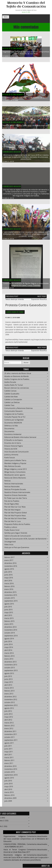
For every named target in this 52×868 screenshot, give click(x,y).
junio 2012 (8, 715)
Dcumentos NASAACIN (13, 424)
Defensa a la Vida (11, 427)
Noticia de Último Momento (13, 48)
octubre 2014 (10, 634)
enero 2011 (9, 764)
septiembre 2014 (11, 637)
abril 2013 (8, 686)
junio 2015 (8, 611)
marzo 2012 (9, 724)
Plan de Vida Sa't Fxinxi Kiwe (15, 520)
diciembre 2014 (10, 628)
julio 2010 (8, 782)
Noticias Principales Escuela (15, 491)
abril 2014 (8, 651)
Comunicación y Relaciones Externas (19, 409)
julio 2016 (8, 573)
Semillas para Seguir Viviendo (16, 534)
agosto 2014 (9, 640)
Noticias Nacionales (12, 488)
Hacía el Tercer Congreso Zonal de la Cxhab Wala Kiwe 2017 (26, 127)
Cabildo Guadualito (12, 395)
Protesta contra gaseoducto (26, 306)
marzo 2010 (9, 793)
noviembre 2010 (11, 770)
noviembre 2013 (11, 666)
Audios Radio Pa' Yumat (15, 313)
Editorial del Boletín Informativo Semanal (20, 438)
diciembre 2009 (10, 799)
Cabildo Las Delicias (12, 404)
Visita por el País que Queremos (17, 549)
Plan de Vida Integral (12, 511)
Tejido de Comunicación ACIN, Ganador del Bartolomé (25, 540)
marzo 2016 (9, 585)
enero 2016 (9, 590)
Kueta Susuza (10, 459)
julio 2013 (8, 677)
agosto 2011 (9, 744)
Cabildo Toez (9, 406)
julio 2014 (8, 643)
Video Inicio (9, 546)
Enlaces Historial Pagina (14, 447)
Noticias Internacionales (14, 485)
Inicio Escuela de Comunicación (17, 453)
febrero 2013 (9, 692)
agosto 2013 (9, 675)
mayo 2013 (9, 683)
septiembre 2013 (11, 672)
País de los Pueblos (12, 502)
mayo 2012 (9, 718)
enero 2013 (9, 695)
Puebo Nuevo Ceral (12, 531)
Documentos (9, 430)
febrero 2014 (9, 657)
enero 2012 (9, 730)
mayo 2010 (9, 788)
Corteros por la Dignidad (14, 421)
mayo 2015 (9, 614)
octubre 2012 (10, 704)
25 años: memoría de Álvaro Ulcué (18, 375)
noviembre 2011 (11, 735)
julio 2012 (8, 712)
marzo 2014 (9, 654)
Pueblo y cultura (11, 528)
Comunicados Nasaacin (12, 153)
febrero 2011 (9, 762)
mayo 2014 (9, 648)
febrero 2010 (9, 796)
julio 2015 (8, 608)
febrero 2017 (9, 559)
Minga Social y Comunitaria (15, 473)
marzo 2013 (9, 689)
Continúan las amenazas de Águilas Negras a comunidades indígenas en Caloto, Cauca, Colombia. (26, 286)
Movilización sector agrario (15, 476)
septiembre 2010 (11, 776)
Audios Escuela (10, 383)
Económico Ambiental (13, 435)
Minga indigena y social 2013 (16, 470)
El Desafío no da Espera (14, 441)
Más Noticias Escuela (12, 467)
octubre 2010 (10, 773)
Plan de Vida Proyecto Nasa (15, 517)
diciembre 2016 (10, 564)
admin (16, 56)
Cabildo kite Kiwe (11, 398)
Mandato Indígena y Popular (15, 464)
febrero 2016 (9, 588)
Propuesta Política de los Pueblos (17, 525)
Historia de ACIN (11, 450)
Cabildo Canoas (10, 392)
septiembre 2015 (11, 602)
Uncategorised (10, 543)
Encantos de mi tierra (13, 444)
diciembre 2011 (10, 733)
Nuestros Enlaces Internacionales (17, 493)
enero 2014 (9, 660)
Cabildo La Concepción (13, 401)
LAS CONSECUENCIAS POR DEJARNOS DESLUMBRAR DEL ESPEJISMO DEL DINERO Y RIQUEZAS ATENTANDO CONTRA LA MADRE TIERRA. (26, 235)
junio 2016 (8, 576)
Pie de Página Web (12, 505)
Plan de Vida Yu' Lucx (13, 522)
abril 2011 (8, 756)
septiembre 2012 (11, 706)
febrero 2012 (9, 727)
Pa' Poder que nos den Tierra (16, 499)
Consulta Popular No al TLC (15, 418)
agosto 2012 (9, 709)
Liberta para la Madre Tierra (15, 462)
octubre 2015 (10, 599)
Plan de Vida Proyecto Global (16, 514)
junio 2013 (8, 680)
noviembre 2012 (11, 701)
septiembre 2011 (11, 741)
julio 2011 (8, 747)
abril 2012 (8, 721)
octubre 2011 (10, 738)
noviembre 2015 (11, 596)
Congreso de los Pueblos (14, 415)
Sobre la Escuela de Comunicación (18, 537)
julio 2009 (8, 802)
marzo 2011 (9, 759)
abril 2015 (8, 617)
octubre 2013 (10, 669)
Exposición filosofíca (39, 300)
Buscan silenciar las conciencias (17, 389)
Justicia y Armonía (11, 456)
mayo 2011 (9, 753)
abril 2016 (8, 582)
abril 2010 (8, 791)
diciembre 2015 (10, 593)
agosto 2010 (9, 779)
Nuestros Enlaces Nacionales (16, 496)
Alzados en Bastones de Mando (17, 377)
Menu (6, 17)
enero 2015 (9, 625)
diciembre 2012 (10, 698)
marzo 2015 (9, 619)
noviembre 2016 (11, 567)
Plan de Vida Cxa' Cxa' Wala (15, 508)
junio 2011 (8, 750)
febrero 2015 (9, 622)
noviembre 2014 (11, 631)
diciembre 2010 (10, 767)
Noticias (8, 482)
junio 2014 (8, 646)
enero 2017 (9, 561)
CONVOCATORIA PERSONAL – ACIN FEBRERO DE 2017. (26, 98)
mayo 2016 (9, 579)
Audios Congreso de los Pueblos (17, 380)
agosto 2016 (9, 570)
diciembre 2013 (10, 663)
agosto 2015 (9, 605)
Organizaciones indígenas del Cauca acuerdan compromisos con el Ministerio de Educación (26, 53)
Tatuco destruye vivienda (15, 300)
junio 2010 (8, 785)
